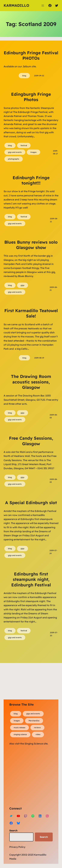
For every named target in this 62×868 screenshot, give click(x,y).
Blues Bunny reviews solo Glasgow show (31, 245)
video (38, 734)
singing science (20, 734)
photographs (14, 159)
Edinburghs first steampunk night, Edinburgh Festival (31, 579)
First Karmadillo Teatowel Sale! (31, 313)
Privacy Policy (17, 847)
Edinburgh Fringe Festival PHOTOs (31, 55)
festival (24, 145)
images (33, 152)
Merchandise (34, 721)
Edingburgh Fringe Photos (31, 97)
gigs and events (15, 152)
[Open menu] (43, 6)
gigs (22, 285)
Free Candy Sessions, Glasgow (31, 441)
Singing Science (34, 744)
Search (13, 830)
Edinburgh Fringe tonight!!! (31, 180)
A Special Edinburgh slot (31, 503)
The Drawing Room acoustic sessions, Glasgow (31, 382)
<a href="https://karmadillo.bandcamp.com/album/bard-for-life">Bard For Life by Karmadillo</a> (36, 775)
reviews (37, 727)
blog (24, 76)
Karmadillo (16, 5)
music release (19, 727)
